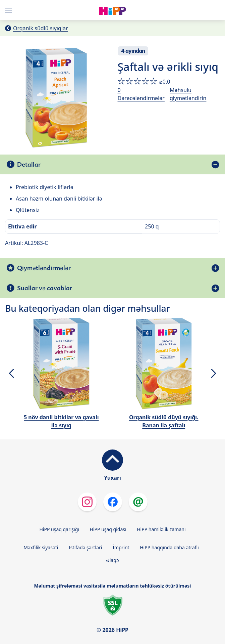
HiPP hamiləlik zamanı (161, 529)
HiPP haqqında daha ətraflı (169, 547)
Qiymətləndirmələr (44, 268)
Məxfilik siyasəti (41, 547)
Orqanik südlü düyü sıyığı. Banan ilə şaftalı (164, 421)
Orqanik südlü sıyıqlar (41, 28)
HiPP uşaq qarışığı (59, 529)
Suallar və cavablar (45, 288)
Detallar (29, 164)
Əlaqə (112, 560)
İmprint (121, 547)
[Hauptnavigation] (10, 10)
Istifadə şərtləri (85, 547)
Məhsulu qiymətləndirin (188, 94)
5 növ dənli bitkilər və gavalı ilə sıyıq (61, 421)
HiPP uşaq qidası (108, 529)
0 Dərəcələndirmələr (141, 94)
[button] (11, 373)
